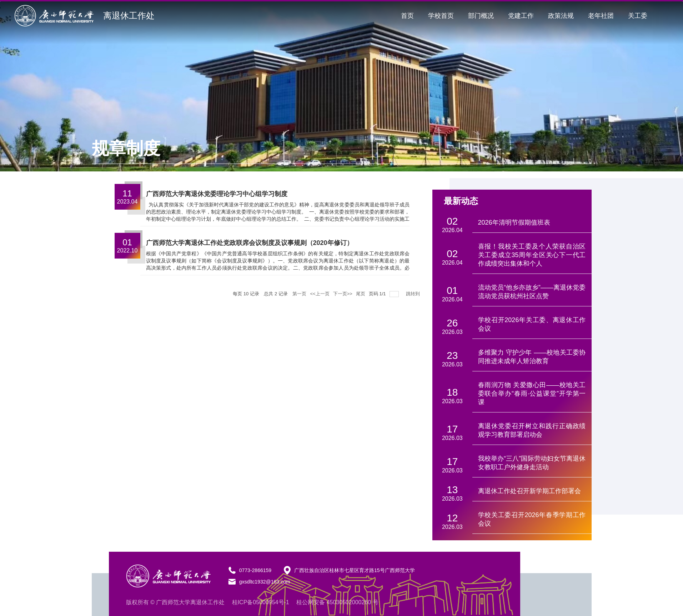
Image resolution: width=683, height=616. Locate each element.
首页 (407, 16)
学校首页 (441, 16)
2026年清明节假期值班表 (514, 222)
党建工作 (521, 16)
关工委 (638, 16)
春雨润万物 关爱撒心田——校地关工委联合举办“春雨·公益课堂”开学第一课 (532, 394)
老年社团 (601, 16)
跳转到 (414, 294)
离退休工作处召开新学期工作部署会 (529, 491)
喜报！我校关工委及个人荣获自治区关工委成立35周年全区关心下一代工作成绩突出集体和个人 (532, 255)
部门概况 (481, 16)
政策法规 (561, 16)
